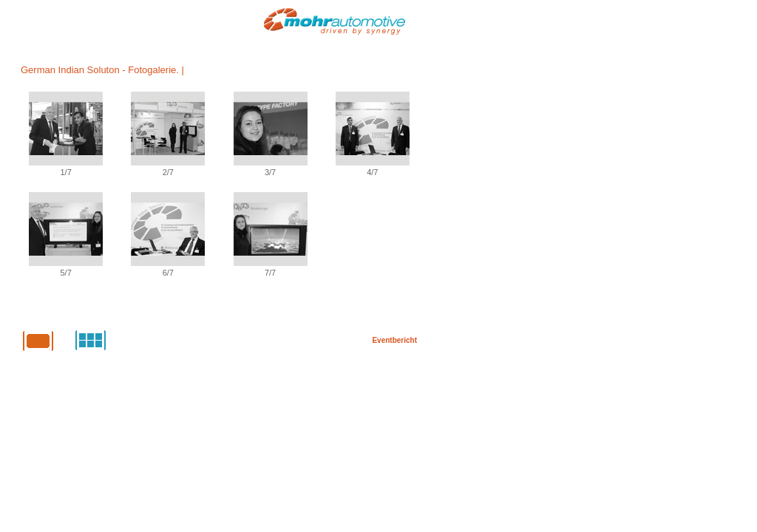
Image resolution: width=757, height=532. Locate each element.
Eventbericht (394, 340)
